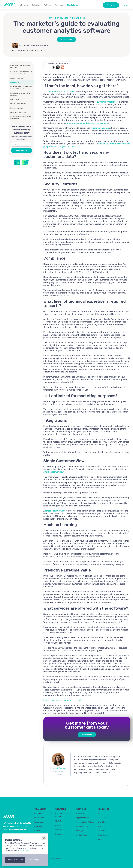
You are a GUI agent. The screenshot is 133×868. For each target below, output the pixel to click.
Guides (100, 840)
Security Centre (54, 859)
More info (24, 850)
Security (59, 834)
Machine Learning (16, 108)
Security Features (17, 78)
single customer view (53, 472)
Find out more (67, 39)
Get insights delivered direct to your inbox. (21, 138)
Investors (38, 826)
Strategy (80, 831)
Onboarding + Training (85, 822)
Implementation (83, 818)
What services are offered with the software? (21, 118)
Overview (80, 813)
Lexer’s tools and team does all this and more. (65, 700)
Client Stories (103, 818)
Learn (100, 826)
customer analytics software (61, 92)
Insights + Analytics (84, 826)
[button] (25, 5)
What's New (102, 822)
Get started (111, 5)
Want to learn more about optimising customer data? (21, 130)
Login (126, 5)
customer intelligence (107, 102)
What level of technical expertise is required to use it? (21, 88)
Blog (99, 813)
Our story (38, 813)
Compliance (15, 82)
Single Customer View (18, 104)
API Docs (101, 831)
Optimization (82, 835)
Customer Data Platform (61, 815)
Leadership (39, 822)
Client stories (72, 5)
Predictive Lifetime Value (19, 112)
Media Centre (103, 835)
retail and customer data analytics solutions (87, 123)
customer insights (100, 128)
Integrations (15, 99)
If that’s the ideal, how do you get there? (20, 66)
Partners (38, 831)
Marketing (59, 821)
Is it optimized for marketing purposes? (20, 94)
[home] (9, 5)
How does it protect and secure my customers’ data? (21, 73)
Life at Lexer (39, 818)
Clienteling (60, 825)
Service (58, 830)
